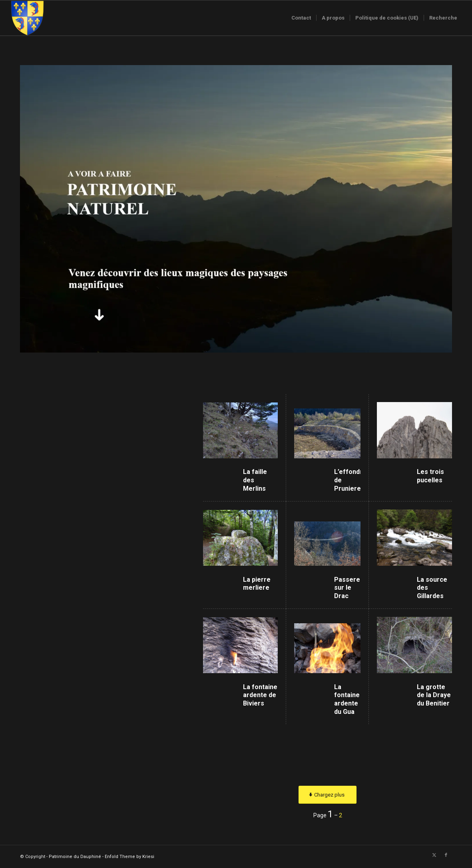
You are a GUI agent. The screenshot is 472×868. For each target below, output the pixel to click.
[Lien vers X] (434, 855)
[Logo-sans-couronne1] (27, 18)
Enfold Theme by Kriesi (129, 857)
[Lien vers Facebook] (446, 855)
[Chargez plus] (328, 795)
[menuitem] (301, 18)
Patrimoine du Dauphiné (75, 857)
